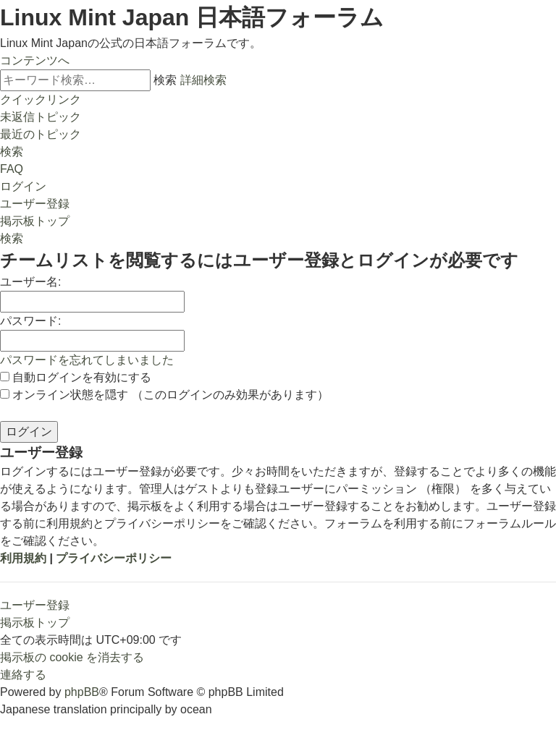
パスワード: (30, 321)
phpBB (82, 692)
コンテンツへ (35, 60)
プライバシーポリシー (114, 558)
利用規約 (23, 558)
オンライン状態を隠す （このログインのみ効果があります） (164, 395)
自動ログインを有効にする (76, 377)
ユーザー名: (30, 282)
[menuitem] (41, 117)
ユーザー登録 (35, 605)
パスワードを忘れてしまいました (87, 360)
